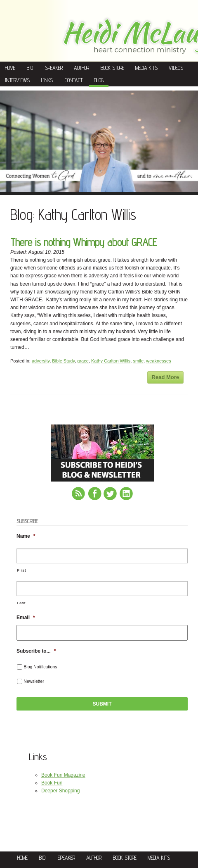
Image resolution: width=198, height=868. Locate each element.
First (21, 570)
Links (47, 80)
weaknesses (159, 361)
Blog (99, 80)
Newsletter (34, 681)
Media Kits (146, 68)
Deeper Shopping (60, 791)
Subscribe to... (36, 651)
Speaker (54, 68)
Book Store (112, 68)
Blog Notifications (40, 667)
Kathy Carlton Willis (111, 361)
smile (138, 361)
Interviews (17, 80)
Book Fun (52, 783)
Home (10, 68)
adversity (41, 361)
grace (83, 361)
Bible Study (63, 361)
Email (26, 618)
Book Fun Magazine (63, 775)
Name (26, 536)
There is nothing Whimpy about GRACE (84, 242)
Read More (165, 377)
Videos (176, 68)
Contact (74, 80)
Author (81, 68)
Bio (30, 68)
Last (21, 603)
